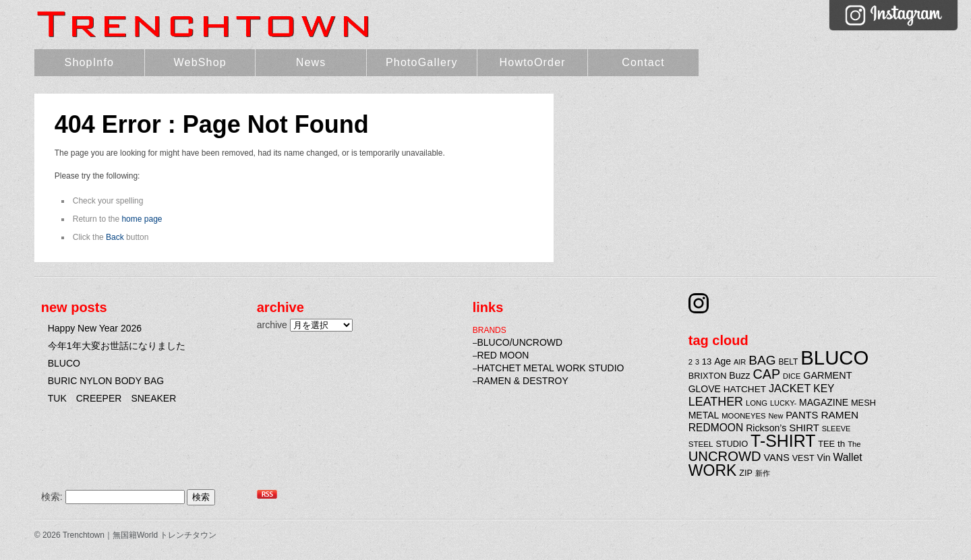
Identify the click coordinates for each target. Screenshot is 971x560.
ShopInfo (90, 62)
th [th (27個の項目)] (841, 444)
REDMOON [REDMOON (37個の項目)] (716, 428)
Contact (643, 62)
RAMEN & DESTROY (522, 381)
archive (272, 325)
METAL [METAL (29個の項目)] (704, 415)
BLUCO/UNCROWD (520, 342)
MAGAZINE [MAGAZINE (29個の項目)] (824, 402)
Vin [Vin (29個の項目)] (824, 458)
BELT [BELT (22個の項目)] (788, 362)
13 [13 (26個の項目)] (707, 362)
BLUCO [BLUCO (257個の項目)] (834, 357)
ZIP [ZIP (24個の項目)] (746, 473)
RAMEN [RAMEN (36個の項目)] (840, 415)
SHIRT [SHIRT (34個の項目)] (804, 428)
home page (142, 219)
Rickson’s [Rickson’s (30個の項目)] (766, 428)
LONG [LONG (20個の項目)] (757, 403)
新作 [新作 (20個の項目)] (763, 473)
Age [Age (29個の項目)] (723, 361)
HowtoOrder (533, 62)
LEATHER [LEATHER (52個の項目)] (716, 402)
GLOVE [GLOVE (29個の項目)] (705, 389)
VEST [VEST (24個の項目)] (803, 458)
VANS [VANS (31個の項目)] (777, 458)
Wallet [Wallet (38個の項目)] (847, 457)
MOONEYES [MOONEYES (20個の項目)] (743, 416)
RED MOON (503, 355)
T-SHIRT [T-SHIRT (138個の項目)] (783, 441)
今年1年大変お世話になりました (117, 346)
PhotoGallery (422, 62)
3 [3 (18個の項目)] (697, 362)
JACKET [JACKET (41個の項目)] (790, 388)
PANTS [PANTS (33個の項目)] (802, 415)
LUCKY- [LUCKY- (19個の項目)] (783, 403)
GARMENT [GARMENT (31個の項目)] (827, 375)
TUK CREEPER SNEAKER (112, 398)
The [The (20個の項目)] (854, 444)
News (311, 62)
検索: (52, 497)
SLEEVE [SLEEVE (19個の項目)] (836, 429)
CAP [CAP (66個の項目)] (767, 374)
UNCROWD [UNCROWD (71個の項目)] (725, 456)
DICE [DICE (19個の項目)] (792, 376)
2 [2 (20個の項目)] (690, 362)
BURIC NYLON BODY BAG (106, 381)
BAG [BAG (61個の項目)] (762, 360)
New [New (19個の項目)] (775, 416)
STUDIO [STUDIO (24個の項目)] (732, 444)
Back (115, 237)
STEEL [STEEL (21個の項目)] (701, 444)
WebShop (200, 62)
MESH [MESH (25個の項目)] (863, 403)
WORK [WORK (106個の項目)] (713, 470)
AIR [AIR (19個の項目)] (740, 362)
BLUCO (64, 363)
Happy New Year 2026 (95, 328)
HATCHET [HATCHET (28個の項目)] (745, 389)
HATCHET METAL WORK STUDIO (550, 368)
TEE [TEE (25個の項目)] (826, 444)
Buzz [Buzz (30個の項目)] (739, 375)
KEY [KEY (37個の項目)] (824, 388)
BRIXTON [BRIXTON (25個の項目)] (708, 376)
